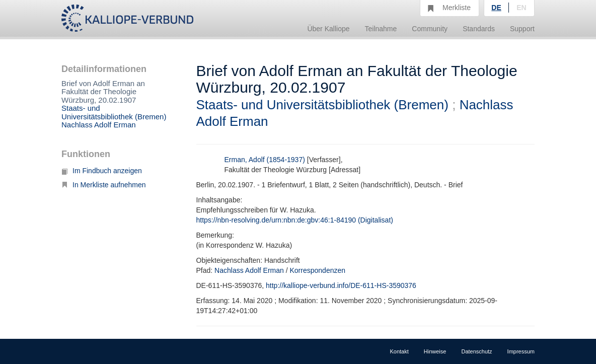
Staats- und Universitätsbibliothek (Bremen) (114, 112)
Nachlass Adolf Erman (99, 125)
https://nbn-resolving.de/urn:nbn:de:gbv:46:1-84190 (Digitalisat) (295, 220)
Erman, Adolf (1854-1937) (265, 160)
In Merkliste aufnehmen (104, 185)
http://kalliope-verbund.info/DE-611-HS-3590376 (341, 285)
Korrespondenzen (318, 270)
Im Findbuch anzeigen (102, 171)
